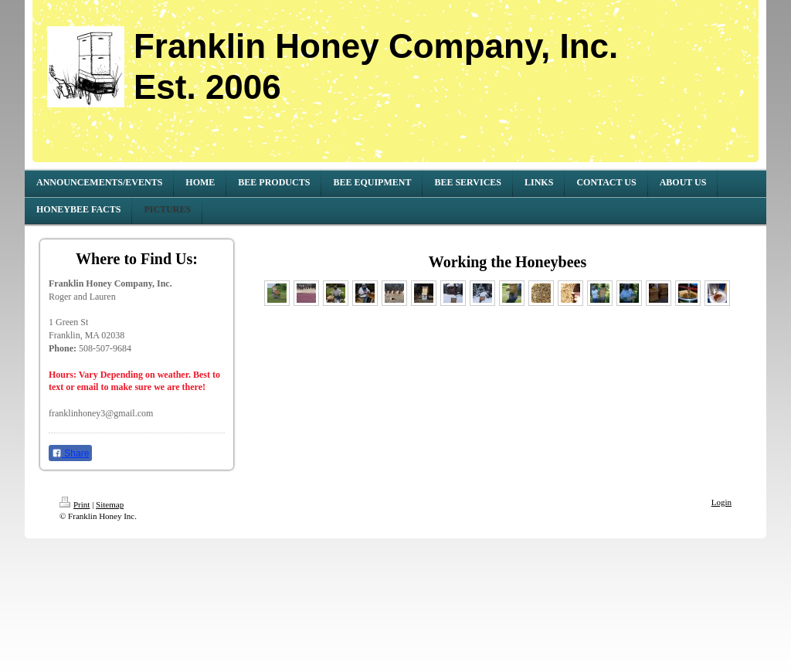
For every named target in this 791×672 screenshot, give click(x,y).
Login (721, 502)
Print (75, 504)
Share (70, 453)
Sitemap (110, 504)
